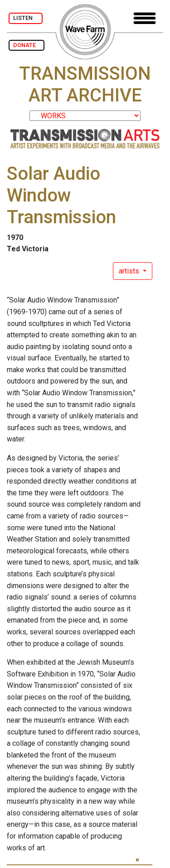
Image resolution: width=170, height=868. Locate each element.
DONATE (27, 45)
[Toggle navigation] (145, 18)
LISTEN (26, 18)
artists (130, 271)
